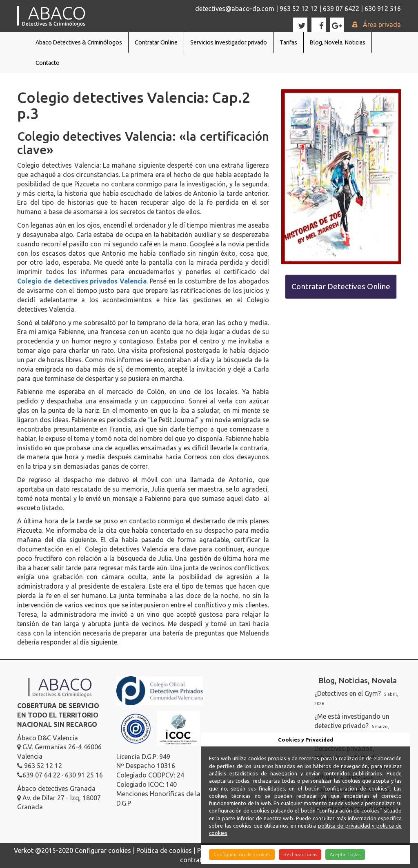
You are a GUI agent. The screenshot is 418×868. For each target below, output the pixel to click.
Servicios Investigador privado (229, 42)
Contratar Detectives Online (341, 286)
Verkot (24, 850)
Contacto (48, 63)
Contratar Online (156, 42)
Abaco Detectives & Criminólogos (79, 42)
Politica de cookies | (167, 850)
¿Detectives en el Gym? (348, 693)
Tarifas (288, 42)
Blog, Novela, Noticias (338, 42)
